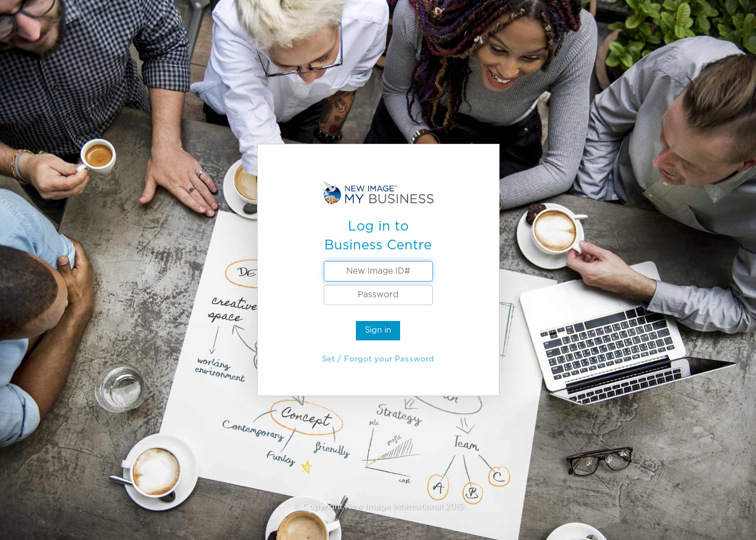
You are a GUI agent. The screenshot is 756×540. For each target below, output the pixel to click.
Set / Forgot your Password (378, 359)
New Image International (394, 506)
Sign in (378, 330)
